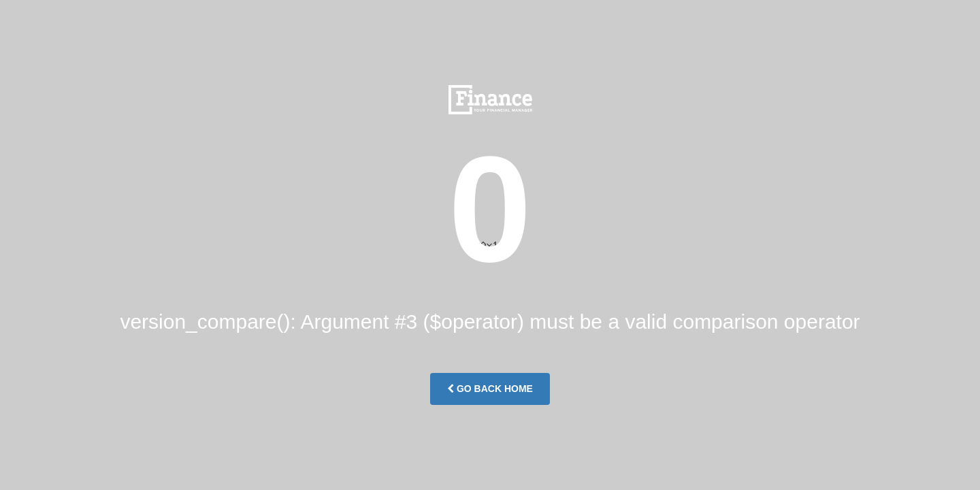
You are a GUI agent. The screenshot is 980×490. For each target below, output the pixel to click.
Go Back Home (490, 389)
